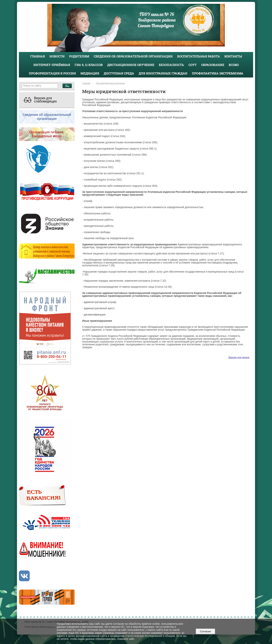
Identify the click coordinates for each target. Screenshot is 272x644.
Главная (38, 56)
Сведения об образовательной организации (133, 56)
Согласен (205, 631)
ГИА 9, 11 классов (89, 65)
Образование (213, 65)
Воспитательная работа (199, 56)
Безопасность (171, 65)
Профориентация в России (52, 73)
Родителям (79, 56)
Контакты (233, 56)
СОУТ (193, 65)
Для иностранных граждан (163, 73)
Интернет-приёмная (52, 65)
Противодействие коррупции (110, 83)
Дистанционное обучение (131, 65)
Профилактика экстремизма (218, 73)
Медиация (90, 73)
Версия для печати (239, 357)
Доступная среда (119, 73)
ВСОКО (234, 65)
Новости (57, 56)
